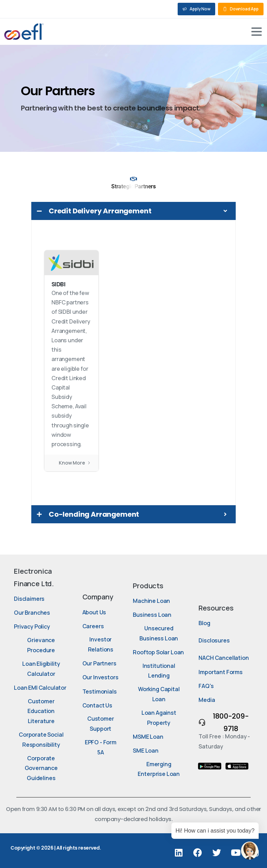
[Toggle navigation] (257, 32)
